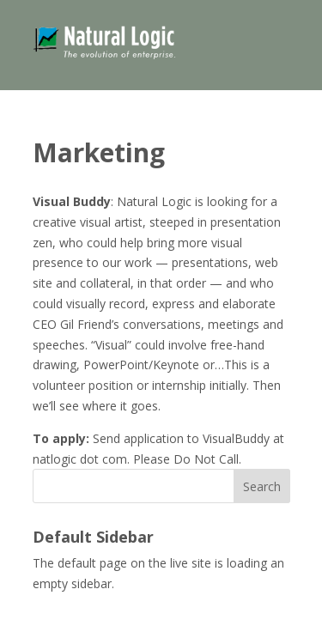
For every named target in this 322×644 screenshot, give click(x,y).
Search (262, 486)
